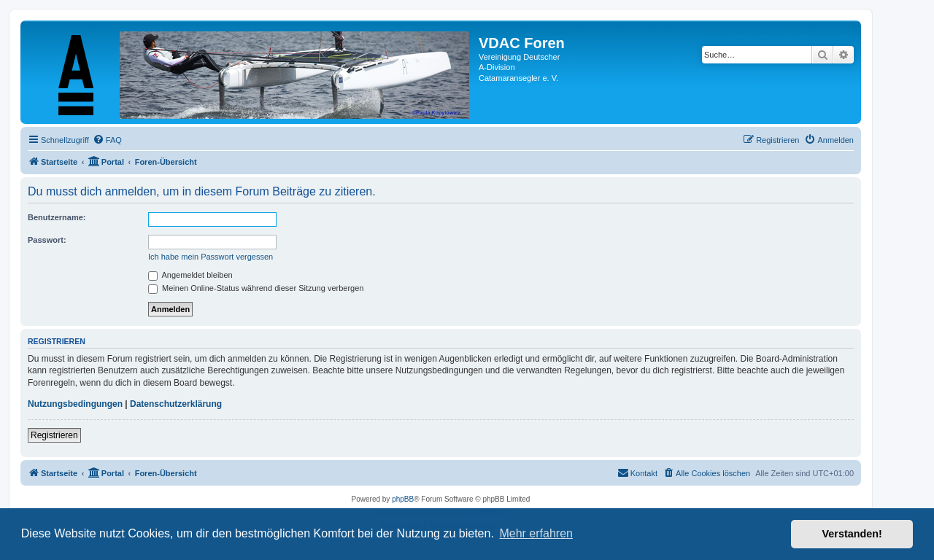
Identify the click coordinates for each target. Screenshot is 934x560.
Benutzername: (57, 217)
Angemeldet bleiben (190, 275)
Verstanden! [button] (852, 534)
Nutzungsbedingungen (75, 404)
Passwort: (47, 240)
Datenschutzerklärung (176, 404)
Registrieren (54, 435)
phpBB (403, 499)
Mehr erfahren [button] (536, 533)
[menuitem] (107, 140)
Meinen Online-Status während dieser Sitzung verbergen (256, 288)
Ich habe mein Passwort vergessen (211, 257)
